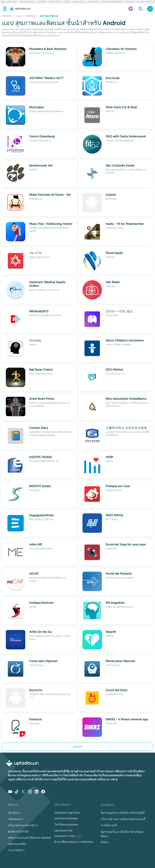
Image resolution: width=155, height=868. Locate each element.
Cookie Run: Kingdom (27, 2)
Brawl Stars (12, 2)
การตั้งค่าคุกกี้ (109, 825)
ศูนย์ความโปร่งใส (18, 831)
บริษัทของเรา (16, 819)
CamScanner (93, 2)
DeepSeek (67, 2)
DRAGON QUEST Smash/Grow (112, 2)
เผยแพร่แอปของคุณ (66, 818)
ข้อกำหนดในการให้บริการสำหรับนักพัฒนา (122, 834)
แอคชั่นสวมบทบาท (79, 2)
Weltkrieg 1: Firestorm (145, 2)
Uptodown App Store (67, 813)
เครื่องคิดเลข (130, 2)
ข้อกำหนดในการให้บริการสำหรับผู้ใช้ (123, 813)
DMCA (105, 842)
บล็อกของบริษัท (17, 844)
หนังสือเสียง (42, 2)
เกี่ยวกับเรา (14, 813)
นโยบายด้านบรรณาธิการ (23, 825)
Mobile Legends (55, 2)
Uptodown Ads (63, 830)
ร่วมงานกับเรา (16, 850)
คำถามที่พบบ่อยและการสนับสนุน (74, 842)
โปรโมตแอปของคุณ (66, 824)
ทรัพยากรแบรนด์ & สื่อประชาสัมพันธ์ (29, 838)
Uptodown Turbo (68, 836)
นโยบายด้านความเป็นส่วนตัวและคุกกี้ (123, 819)
